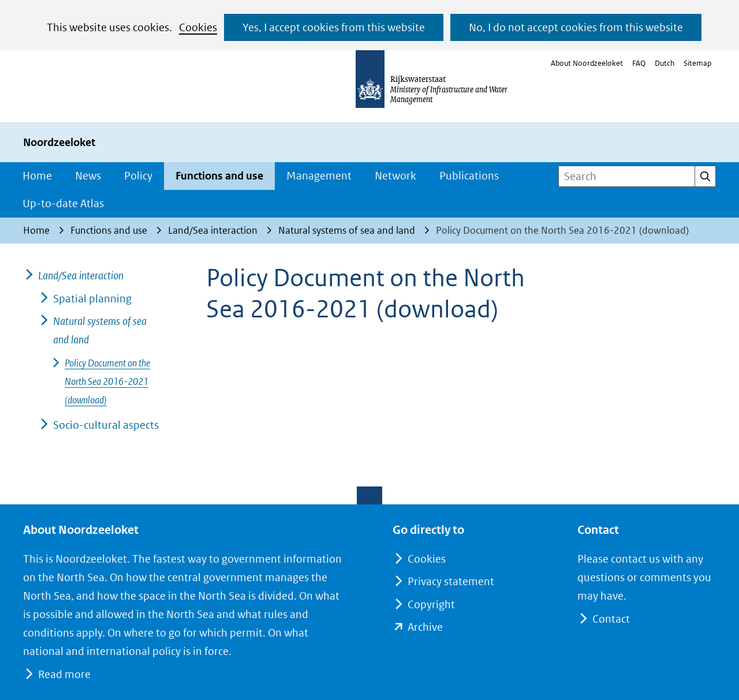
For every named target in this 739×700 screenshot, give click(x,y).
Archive (425, 627)
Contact (611, 619)
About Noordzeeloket (587, 63)
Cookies (198, 27)
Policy (138, 176)
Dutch (665, 63)
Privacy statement (451, 581)
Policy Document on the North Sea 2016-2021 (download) (107, 381)
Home (37, 176)
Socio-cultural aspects (106, 425)
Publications (469, 176)
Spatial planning (92, 299)
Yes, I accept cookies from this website (334, 27)
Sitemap (697, 63)
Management (319, 176)
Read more (64, 674)
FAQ (639, 63)
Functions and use (219, 176)
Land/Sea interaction (81, 276)
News (88, 176)
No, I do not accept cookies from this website (576, 27)
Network (395, 176)
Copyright (431, 604)
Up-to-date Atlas (63, 203)
